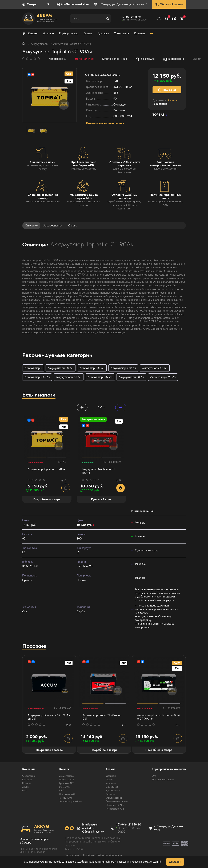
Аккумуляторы (39, 44)
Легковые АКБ (67, 780)
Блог (25, 791)
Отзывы (73, 226)
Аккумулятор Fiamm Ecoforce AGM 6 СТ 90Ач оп (158, 718)
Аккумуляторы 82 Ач (123, 368)
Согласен (175, 862)
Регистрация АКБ (115, 809)
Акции (26, 787)
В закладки (145, 59)
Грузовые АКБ (67, 784)
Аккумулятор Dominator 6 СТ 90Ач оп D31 (49, 718)
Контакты (27, 780)
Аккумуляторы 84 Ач (37, 377)
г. (172, 100)
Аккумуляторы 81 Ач (92, 368)
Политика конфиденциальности (103, 856)
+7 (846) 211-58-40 (131, 17)
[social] (67, 829)
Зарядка (110, 795)
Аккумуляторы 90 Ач (163, 377)
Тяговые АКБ (66, 798)
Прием (110, 780)
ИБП (62, 791)
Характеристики (53, 226)
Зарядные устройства (71, 802)
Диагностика (113, 791)
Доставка (111, 784)
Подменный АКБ (115, 806)
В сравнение (174, 59)
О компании (29, 776)
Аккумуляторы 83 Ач (155, 368)
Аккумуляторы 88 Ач (131, 377)
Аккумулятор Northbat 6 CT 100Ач (98, 471)
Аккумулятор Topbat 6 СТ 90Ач (46, 470)
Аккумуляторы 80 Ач (61, 368)
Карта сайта (72, 856)
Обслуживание (114, 798)
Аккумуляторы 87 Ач (100, 377)
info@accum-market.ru (75, 4)
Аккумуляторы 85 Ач (69, 377)
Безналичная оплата (117, 802)
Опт (154, 776)
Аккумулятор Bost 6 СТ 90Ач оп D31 (102, 718)
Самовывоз (112, 787)
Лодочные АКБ (67, 795)
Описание (31, 226)
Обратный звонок (169, 5)
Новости (27, 784)
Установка (111, 776)
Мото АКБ (65, 787)
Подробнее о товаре (49, 750)
